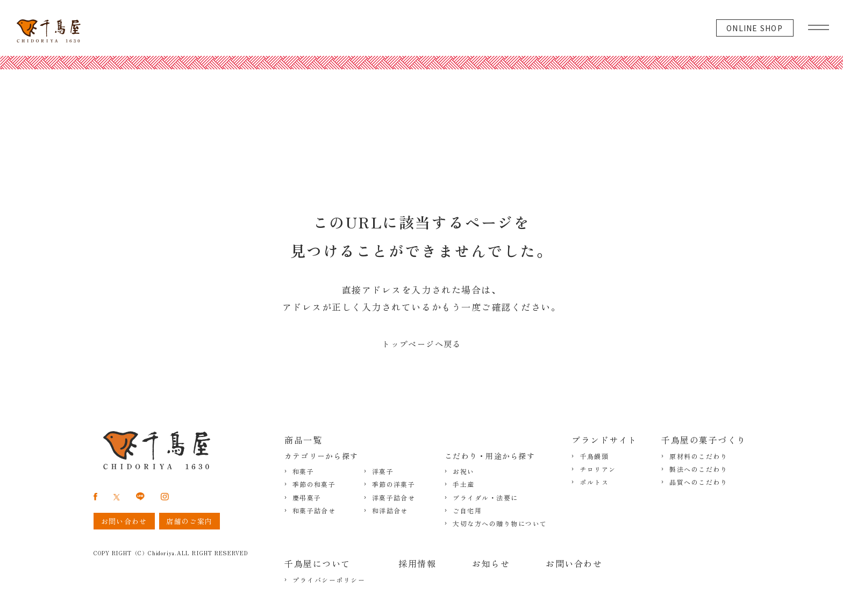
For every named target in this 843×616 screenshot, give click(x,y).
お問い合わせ (574, 563)
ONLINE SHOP (755, 28)
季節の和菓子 (314, 484)
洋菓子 (383, 471)
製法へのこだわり (698, 469)
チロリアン (598, 469)
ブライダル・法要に (485, 498)
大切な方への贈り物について (500, 524)
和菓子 (303, 471)
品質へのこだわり (698, 482)
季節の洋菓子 (394, 484)
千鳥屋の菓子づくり (704, 440)
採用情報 (417, 563)
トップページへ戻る (421, 344)
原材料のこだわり (698, 456)
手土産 (464, 484)
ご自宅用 (467, 511)
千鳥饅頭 (594, 456)
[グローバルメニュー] (819, 25)
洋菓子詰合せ (394, 498)
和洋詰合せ (390, 511)
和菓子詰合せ (314, 511)
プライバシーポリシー (329, 580)
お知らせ (491, 563)
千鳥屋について (317, 563)
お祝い (464, 471)
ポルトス (594, 482)
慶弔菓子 (307, 498)
